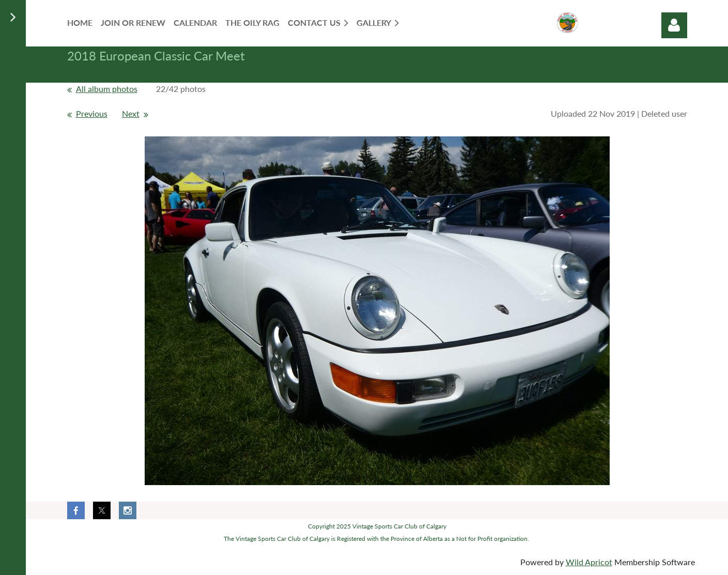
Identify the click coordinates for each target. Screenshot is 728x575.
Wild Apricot (589, 562)
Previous (92, 113)
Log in (674, 25)
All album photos (107, 89)
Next (131, 113)
